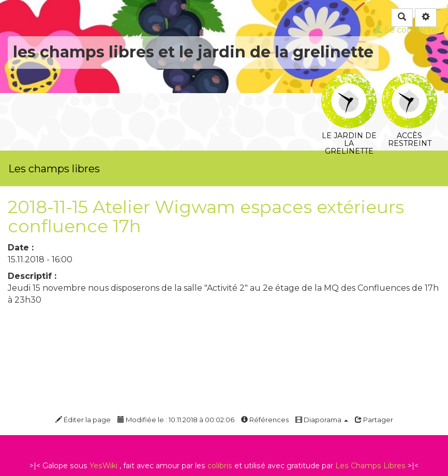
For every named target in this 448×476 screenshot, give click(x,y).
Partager (374, 420)
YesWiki (103, 466)
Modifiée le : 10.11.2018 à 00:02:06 (176, 420)
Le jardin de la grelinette (349, 80)
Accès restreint (409, 80)
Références (265, 420)
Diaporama (322, 420)
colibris (220, 466)
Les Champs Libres (370, 466)
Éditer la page (83, 420)
